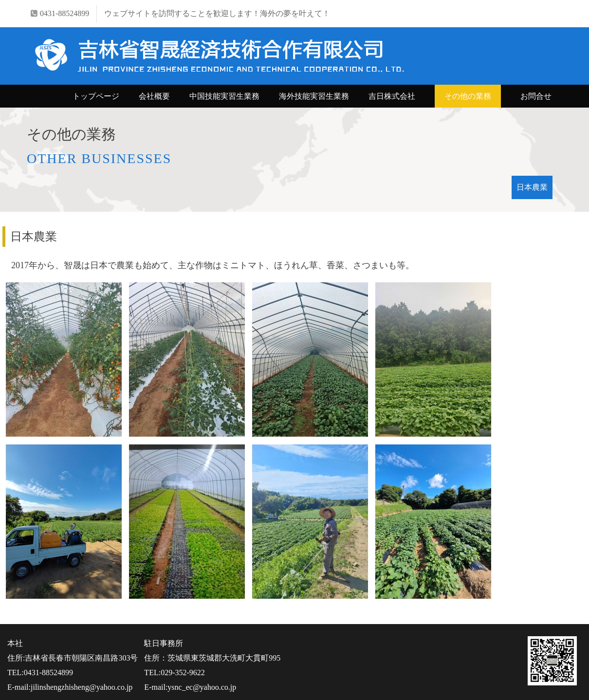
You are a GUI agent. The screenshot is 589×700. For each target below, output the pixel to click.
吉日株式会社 (392, 96)
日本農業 (532, 187)
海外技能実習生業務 (314, 96)
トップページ (96, 96)
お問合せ (536, 96)
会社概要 (154, 96)
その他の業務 (468, 96)
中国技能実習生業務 (224, 96)
